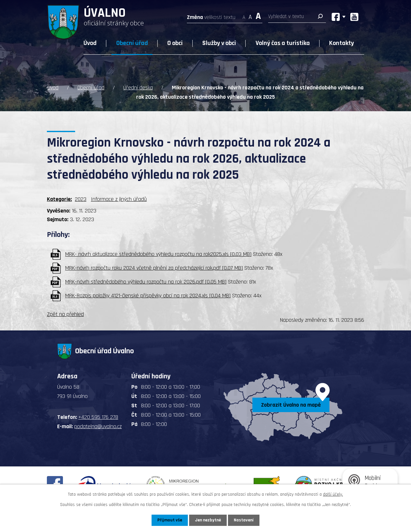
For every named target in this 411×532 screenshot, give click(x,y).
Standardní (250, 15)
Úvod (90, 43)
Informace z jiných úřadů (119, 199)
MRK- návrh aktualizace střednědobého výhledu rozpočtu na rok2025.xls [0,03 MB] (158, 254)
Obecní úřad (132, 43)
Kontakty (341, 43)
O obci (175, 43)
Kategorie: (59, 199)
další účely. (333, 494)
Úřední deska (138, 88)
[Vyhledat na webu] (297, 18)
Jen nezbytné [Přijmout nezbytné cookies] (208, 520)
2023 (81, 199)
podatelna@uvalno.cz (98, 426)
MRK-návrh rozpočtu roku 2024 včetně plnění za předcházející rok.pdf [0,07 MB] (154, 268)
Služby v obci (219, 43)
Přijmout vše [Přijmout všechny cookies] (170, 520)
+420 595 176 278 (98, 417)
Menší (244, 15)
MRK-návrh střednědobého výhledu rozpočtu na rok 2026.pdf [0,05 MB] (146, 282)
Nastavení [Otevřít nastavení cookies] (244, 520)
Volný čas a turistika (283, 43)
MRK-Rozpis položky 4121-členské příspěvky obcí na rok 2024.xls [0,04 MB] (148, 296)
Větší (258, 15)
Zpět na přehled (65, 314)
